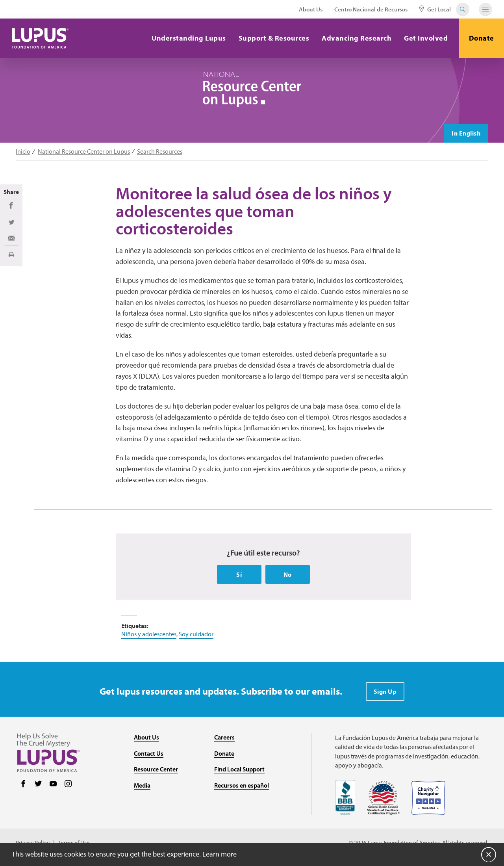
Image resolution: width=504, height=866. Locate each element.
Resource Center (156, 769)
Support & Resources (274, 38)
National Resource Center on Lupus (84, 151)
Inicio (23, 151)
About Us (311, 9)
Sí (239, 574)
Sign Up (385, 691)
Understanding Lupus (189, 38)
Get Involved (426, 38)
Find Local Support (239, 769)
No (288, 574)
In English (466, 133)
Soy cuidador (196, 634)
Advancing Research (357, 38)
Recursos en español (242, 785)
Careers (224, 737)
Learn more (220, 854)
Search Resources (160, 151)
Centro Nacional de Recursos (371, 9)
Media (142, 785)
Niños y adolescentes (149, 634)
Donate (482, 38)
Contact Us (149, 753)
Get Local (435, 9)
